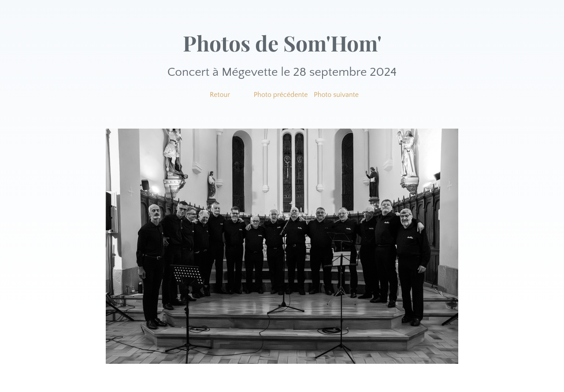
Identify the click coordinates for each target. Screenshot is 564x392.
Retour (220, 95)
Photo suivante (336, 95)
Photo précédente (281, 95)
